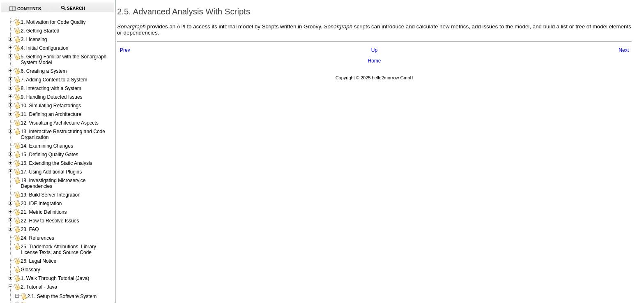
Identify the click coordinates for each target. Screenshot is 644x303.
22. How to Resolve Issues (50, 221)
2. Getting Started (40, 31)
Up (374, 50)
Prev (125, 50)
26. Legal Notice (38, 261)
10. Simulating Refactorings (51, 106)
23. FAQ (30, 229)
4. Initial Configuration (44, 48)
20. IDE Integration (41, 204)
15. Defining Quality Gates (49, 155)
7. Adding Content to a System (54, 80)
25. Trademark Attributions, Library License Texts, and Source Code (58, 250)
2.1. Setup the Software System (62, 296)
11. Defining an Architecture (51, 114)
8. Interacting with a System (51, 88)
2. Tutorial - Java (39, 287)
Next (624, 50)
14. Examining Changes (47, 146)
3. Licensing (34, 39)
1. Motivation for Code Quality (53, 22)
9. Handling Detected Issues (51, 97)
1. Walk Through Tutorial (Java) (55, 278)
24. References (37, 238)
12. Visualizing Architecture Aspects (59, 123)
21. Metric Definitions (44, 212)
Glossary (30, 270)
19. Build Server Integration (50, 195)
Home (374, 61)
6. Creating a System (44, 71)
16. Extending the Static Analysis (56, 163)
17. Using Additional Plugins (51, 172)
